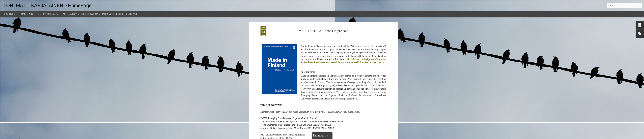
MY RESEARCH (51, 14)
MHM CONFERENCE (113, 14)
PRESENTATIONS (90, 14)
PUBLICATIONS (70, 14)
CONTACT (132, 14)
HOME (23, 14)
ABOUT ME (35, 14)
